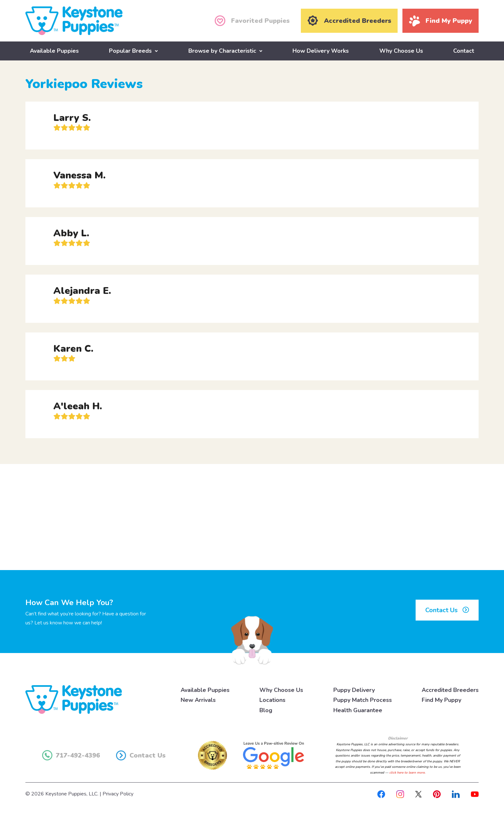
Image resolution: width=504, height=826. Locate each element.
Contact (464, 50)
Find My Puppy (441, 700)
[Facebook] (381, 794)
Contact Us (447, 610)
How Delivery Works (321, 50)
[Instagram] (400, 794)
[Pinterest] (437, 794)
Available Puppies (54, 50)
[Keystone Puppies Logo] (74, 699)
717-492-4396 (71, 755)
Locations (272, 700)
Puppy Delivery (354, 690)
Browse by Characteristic (222, 50)
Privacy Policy (118, 794)
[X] (419, 794)
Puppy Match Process (363, 700)
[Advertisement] (252, 517)
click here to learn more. (407, 772)
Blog (266, 710)
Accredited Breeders (450, 690)
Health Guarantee (358, 710)
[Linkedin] (456, 794)
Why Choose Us (401, 50)
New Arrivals (198, 700)
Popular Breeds (130, 50)
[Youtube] (475, 794)
